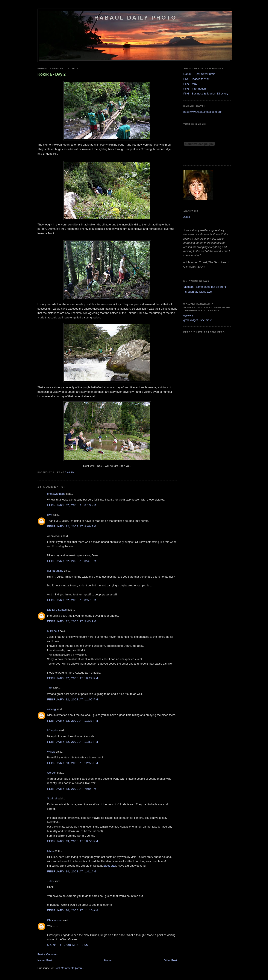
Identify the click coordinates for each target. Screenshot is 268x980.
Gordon (52, 773)
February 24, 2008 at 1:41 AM (72, 871)
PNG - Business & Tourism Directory (206, 94)
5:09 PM (70, 472)
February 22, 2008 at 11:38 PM (73, 721)
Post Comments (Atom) (69, 968)
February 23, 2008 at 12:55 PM (73, 763)
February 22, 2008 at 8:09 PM (72, 526)
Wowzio (188, 316)
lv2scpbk (53, 730)
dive (50, 515)
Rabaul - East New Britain (199, 74)
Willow (51, 752)
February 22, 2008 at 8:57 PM (72, 600)
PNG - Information (195, 89)
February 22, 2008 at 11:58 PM (73, 742)
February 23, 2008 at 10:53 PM (73, 841)
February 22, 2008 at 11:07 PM (73, 699)
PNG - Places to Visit (196, 79)
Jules (50, 881)
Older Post (170, 960)
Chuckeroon (55, 920)
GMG (51, 851)
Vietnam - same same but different (205, 287)
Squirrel (52, 798)
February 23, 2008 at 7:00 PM (72, 789)
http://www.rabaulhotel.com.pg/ (203, 112)
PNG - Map (190, 84)
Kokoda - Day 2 (52, 74)
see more (206, 320)
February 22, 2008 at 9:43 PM (72, 621)
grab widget (191, 320)
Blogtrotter (110, 866)
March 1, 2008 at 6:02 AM (68, 945)
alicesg (51, 709)
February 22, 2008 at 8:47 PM (72, 561)
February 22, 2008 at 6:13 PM (72, 505)
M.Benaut (53, 631)
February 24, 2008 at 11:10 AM (73, 910)
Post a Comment (48, 954)
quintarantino (55, 571)
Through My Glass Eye (198, 292)
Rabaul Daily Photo (135, 18)
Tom (50, 688)
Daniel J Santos (57, 610)
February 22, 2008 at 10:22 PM (73, 678)
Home (108, 960)
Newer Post (45, 960)
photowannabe (56, 494)
